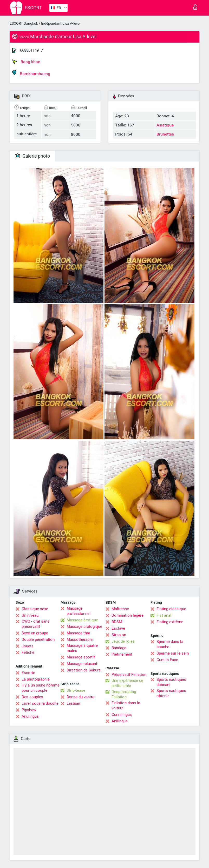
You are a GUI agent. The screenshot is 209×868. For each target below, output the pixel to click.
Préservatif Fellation (129, 675)
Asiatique (165, 125)
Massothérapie (80, 640)
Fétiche (28, 652)
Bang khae (26, 62)
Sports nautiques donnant (171, 682)
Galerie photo (32, 156)
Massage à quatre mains (82, 648)
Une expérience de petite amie (127, 683)
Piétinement (122, 654)
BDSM (117, 622)
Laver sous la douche (40, 703)
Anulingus (30, 716)
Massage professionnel (79, 611)
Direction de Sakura (84, 670)
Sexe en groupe (35, 633)
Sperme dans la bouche (170, 644)
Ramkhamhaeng (31, 73)
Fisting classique (171, 609)
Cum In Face (167, 660)
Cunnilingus (122, 715)
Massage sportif (81, 657)
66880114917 (31, 50)
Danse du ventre (80, 697)
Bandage (119, 648)
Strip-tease (76, 690)
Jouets (28, 646)
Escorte (28, 673)
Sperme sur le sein (173, 653)
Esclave (118, 628)
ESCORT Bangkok (24, 23)
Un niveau (30, 615)
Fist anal (164, 615)
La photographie (36, 679)
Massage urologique (84, 627)
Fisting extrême (170, 622)
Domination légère (128, 615)
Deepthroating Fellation (124, 694)
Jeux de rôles (123, 641)
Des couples (32, 697)
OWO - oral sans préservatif (35, 624)
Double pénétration (38, 640)
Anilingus (120, 721)
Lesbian (73, 703)
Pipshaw (29, 710)
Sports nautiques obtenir (171, 693)
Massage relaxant (82, 664)
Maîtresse (120, 609)
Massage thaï (78, 633)
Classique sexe (35, 609)
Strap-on (119, 635)
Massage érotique (82, 620)
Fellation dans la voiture (126, 705)
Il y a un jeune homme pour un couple (41, 688)
